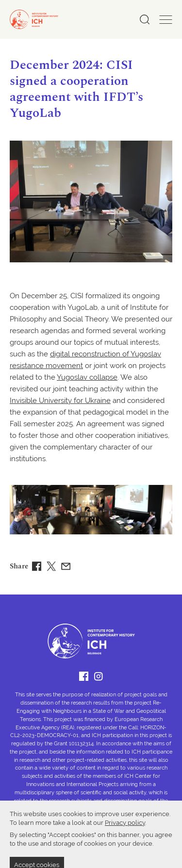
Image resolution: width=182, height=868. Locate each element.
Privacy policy (125, 849)
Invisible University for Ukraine (60, 401)
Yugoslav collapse (87, 378)
